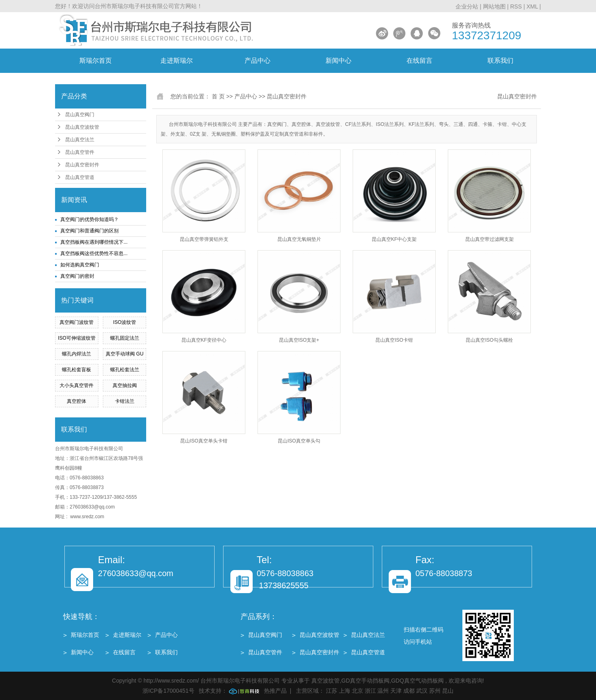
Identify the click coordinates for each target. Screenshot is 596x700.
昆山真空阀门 (80, 115)
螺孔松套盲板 (77, 370)
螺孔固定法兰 (125, 338)
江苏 (332, 691)
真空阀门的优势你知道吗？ (89, 219)
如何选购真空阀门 (80, 265)
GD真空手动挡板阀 (365, 681)
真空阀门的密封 (77, 276)
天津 (396, 691)
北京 (358, 691)
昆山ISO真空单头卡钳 (204, 441)
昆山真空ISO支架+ (299, 340)
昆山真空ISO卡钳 (394, 340)
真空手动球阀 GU (125, 354)
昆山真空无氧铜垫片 (299, 239)
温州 (383, 691)
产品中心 (258, 61)
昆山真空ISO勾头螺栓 (489, 340)
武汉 (422, 691)
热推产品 (275, 691)
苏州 (435, 691)
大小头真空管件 (77, 385)
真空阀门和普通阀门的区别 (89, 231)
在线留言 (419, 61)
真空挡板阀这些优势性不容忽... (94, 253)
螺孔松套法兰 (125, 370)
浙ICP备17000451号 (168, 691)
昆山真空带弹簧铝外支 (204, 239)
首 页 (218, 96)
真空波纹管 (326, 681)
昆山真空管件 (80, 152)
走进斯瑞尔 (177, 61)
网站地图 (495, 6)
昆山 (448, 691)
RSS (516, 6)
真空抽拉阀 (125, 385)
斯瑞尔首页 (96, 61)
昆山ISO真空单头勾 (299, 441)
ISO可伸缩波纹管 (77, 338)
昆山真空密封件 (82, 165)
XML (532, 6)
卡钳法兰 (125, 401)
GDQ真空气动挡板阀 (417, 681)
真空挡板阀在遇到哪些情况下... (94, 242)
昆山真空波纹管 (82, 127)
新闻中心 (338, 61)
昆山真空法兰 (80, 140)
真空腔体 (77, 401)
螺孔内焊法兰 (77, 354)
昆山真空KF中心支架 (394, 239)
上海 (345, 691)
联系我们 (500, 61)
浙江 (370, 691)
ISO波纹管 (125, 322)
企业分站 (467, 6)
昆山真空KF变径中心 (204, 340)
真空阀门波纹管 (77, 322)
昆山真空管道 (80, 177)
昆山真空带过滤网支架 (490, 239)
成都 (409, 691)
